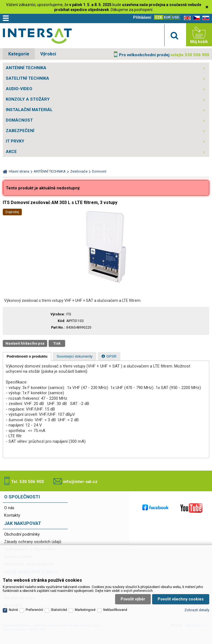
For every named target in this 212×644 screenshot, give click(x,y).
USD (176, 17)
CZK (158, 17)
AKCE (11, 152)
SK (205, 18)
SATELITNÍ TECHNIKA (27, 78)
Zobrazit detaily (197, 606)
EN (186, 18)
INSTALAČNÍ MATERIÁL (29, 110)
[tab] (27, 356)
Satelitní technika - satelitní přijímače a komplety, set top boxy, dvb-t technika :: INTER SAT (37, 36)
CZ (195, 18)
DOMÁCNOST (19, 120)
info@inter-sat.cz (80, 482)
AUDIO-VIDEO (19, 89)
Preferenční (34, 606)
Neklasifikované (115, 606)
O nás (9, 508)
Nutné (13, 606)
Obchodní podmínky (22, 534)
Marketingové (85, 606)
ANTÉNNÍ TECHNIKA (26, 68)
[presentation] (27, 356)
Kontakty (12, 515)
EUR (167, 17)
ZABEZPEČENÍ (20, 131)
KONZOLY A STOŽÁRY (28, 99)
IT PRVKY (15, 141)
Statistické (59, 606)
